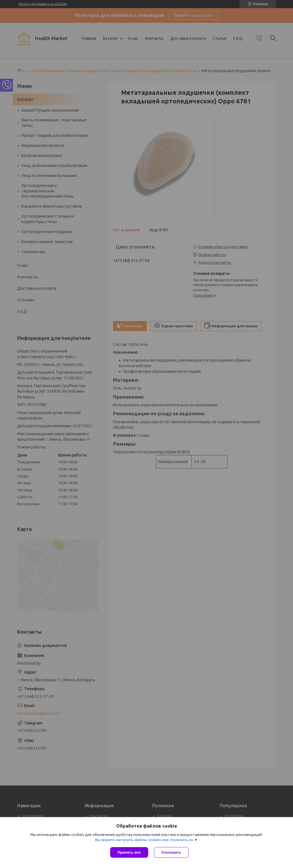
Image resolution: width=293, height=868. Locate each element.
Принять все (129, 852)
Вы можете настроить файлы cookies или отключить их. (144, 840)
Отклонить (171, 852)
